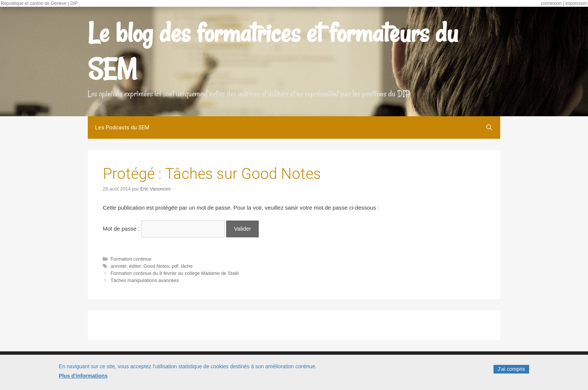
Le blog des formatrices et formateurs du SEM (273, 51)
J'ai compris (511, 370)
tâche (187, 266)
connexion (551, 3)
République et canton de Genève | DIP (39, 3)
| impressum (575, 3)
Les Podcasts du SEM (122, 127)
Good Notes (156, 266)
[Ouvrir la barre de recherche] (489, 127)
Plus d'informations (83, 377)
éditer (135, 266)
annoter (119, 266)
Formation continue (131, 259)
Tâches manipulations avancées (145, 280)
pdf (175, 266)
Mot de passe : (164, 229)
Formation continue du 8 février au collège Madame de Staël (175, 273)
